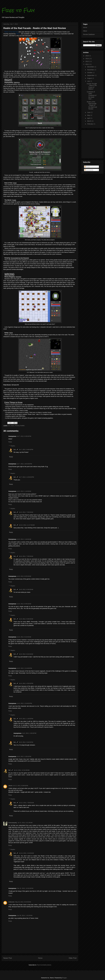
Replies (13, 446)
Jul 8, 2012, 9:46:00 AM (26, 619)
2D (9, 426)
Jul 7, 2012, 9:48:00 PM (26, 450)
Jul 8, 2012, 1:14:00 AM (24, 491)
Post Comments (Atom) (44, 965)
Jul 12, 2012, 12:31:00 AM (22, 770)
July (89, 81)
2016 (87, 56)
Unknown (11, 902)
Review (17, 426)
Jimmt (10, 786)
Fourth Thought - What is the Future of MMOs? (92, 86)
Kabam (18, 34)
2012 (87, 64)
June (89, 112)
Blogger (64, 978)
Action (12, 426)
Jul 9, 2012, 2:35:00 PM (24, 756)
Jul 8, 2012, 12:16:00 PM (24, 668)
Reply (10, 442)
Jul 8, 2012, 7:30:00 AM (26, 512)
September (91, 75)
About (85, 31)
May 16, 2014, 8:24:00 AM (23, 902)
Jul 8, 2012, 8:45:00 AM (24, 604)
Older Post (73, 958)
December (91, 67)
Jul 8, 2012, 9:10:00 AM (24, 637)
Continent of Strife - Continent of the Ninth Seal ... (92, 95)
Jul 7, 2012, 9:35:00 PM (24, 436)
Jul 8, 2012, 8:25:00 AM (24, 576)
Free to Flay (18, 10)
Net (15, 450)
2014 (87, 59)
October (90, 73)
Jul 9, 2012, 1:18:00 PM (26, 719)
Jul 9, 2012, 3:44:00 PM (26, 742)
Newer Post (8, 958)
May (89, 115)
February (90, 124)
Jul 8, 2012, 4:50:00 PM (26, 683)
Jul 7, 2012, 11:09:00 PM (26, 477)
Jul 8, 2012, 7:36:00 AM (26, 556)
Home (40, 958)
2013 (87, 61)
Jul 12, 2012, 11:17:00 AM (27, 525)
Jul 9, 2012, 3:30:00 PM (29, 733)
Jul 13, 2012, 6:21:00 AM (25, 823)
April (89, 118)
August (90, 78)
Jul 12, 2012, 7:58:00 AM (26, 803)
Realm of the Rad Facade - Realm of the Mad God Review (92, 105)
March (89, 121)
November (91, 70)
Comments (89, 170)
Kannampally (13, 823)
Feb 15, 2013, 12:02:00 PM (25, 888)
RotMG (22, 426)
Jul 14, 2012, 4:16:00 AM (26, 853)
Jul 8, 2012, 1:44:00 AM (24, 539)
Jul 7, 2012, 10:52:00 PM (24, 464)
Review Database (89, 34)
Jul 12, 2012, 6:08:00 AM (20, 786)
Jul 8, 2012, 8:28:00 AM (26, 589)
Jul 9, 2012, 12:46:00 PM (24, 703)
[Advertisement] (89, 144)
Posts (87, 167)
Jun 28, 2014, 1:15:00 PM (25, 915)
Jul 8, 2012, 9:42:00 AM (26, 654)
